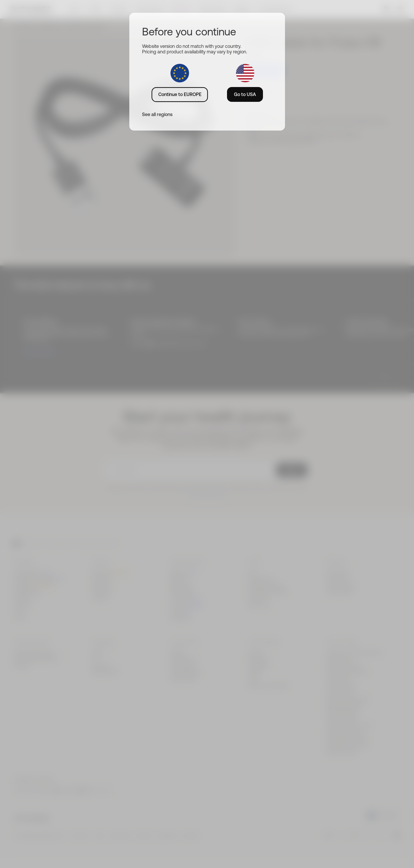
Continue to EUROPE (180, 94)
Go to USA (245, 94)
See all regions (157, 114)
